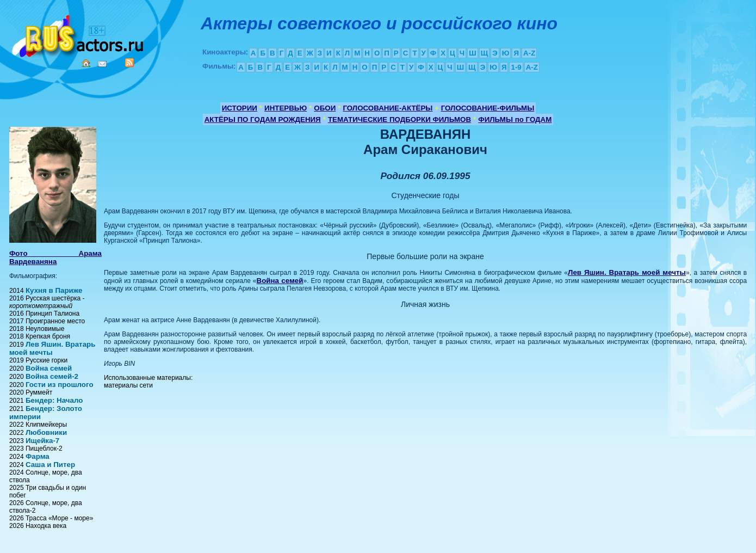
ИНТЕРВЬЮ (286, 108)
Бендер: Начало (54, 400)
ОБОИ (325, 108)
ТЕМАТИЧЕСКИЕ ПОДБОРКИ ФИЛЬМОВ (399, 119)
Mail (102, 64)
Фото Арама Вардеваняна (55, 257)
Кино (79, 34)
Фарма (38, 456)
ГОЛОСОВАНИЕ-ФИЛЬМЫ (488, 108)
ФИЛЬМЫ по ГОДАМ (515, 119)
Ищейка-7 (42, 441)
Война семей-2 (52, 376)
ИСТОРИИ (240, 108)
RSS (129, 63)
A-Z (529, 53)
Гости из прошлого (60, 385)
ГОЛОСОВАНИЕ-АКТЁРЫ (388, 108)
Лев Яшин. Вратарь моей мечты (52, 348)
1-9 (516, 67)
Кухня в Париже (54, 290)
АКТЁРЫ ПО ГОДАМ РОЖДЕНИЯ (263, 119)
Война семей (49, 368)
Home (86, 63)
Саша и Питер (50, 465)
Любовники (46, 432)
